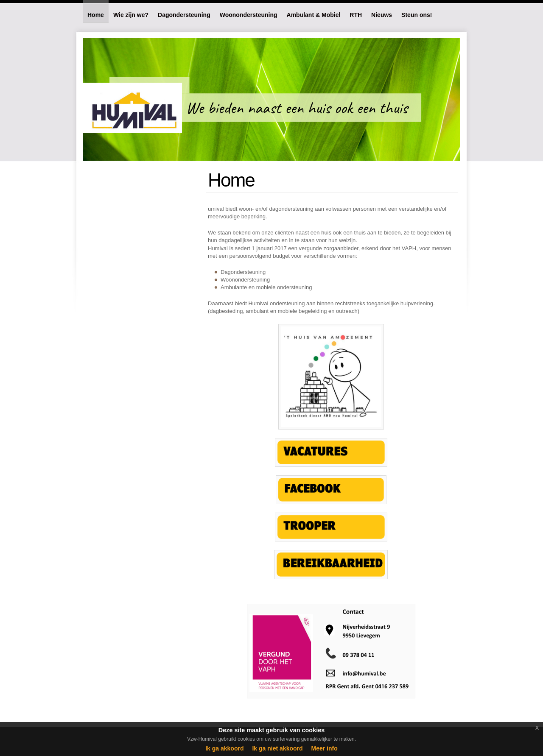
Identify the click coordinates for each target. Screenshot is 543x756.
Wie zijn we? (131, 15)
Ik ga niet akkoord (277, 748)
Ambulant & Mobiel (314, 15)
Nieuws (382, 15)
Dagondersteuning (184, 15)
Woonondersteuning (249, 15)
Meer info (325, 748)
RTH (356, 15)
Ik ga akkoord (224, 748)
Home (96, 15)
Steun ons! (417, 15)
